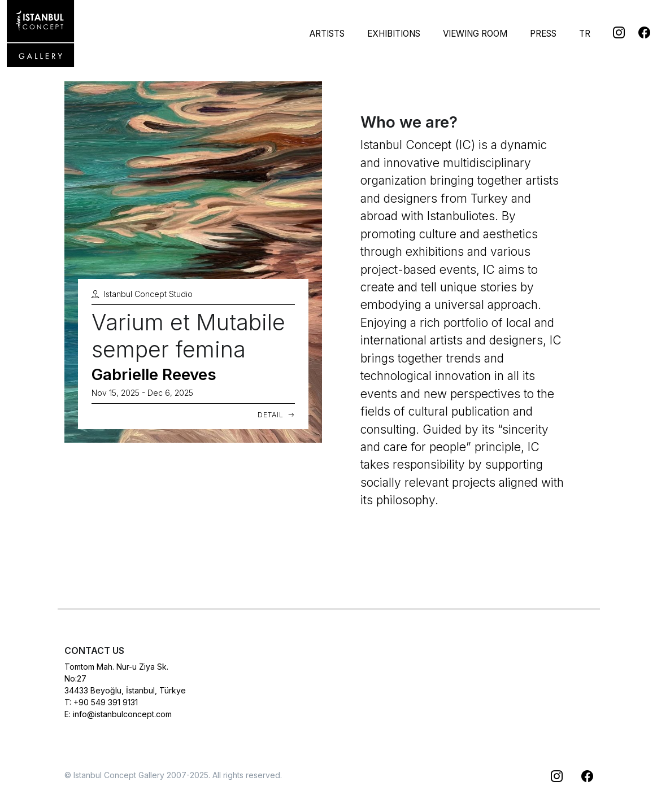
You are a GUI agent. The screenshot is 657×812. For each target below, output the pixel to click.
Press (543, 34)
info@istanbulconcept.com (122, 714)
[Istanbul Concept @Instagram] (612, 32)
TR (585, 34)
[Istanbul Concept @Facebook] (638, 32)
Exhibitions (394, 34)
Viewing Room (475, 34)
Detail (276, 415)
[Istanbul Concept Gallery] (41, 34)
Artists (327, 34)
